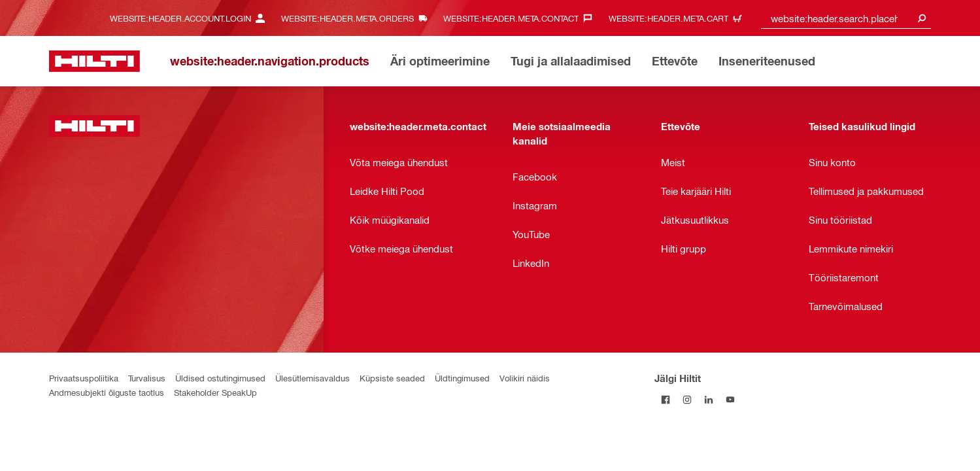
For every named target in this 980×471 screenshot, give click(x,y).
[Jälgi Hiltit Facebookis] (665, 399)
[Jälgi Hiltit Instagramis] (687, 399)
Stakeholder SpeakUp (215, 392)
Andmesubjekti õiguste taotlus (107, 392)
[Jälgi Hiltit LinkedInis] (708, 399)
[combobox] (846, 18)
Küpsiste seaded (392, 378)
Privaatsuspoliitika (84, 378)
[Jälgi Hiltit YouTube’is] (730, 399)
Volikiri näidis (525, 378)
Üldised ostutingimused (220, 378)
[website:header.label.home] (94, 61)
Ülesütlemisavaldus (313, 378)
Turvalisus (147, 378)
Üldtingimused (462, 378)
